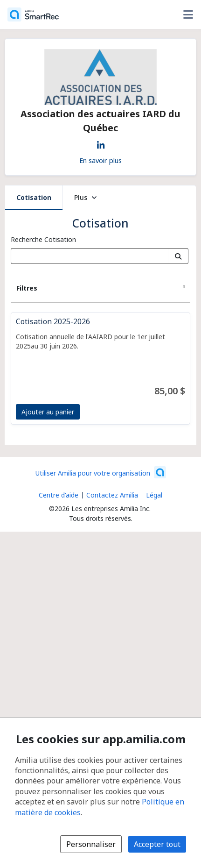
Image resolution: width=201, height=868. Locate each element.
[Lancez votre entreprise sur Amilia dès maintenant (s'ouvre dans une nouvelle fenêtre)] (101, 472)
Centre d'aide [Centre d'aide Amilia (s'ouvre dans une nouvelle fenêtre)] (59, 495)
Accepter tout (157, 844)
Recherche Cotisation (43, 239)
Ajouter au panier (48, 412)
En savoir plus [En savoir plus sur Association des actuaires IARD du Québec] (100, 160)
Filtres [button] (27, 288)
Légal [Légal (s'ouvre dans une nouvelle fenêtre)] (154, 495)
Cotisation (34, 197)
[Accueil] (33, 14)
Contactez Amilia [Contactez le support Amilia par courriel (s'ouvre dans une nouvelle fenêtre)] (112, 495)
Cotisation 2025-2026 (53, 321)
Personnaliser (91, 844)
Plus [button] (85, 197)
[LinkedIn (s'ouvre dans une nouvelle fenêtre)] (101, 143)
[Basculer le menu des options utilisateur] (188, 14)
